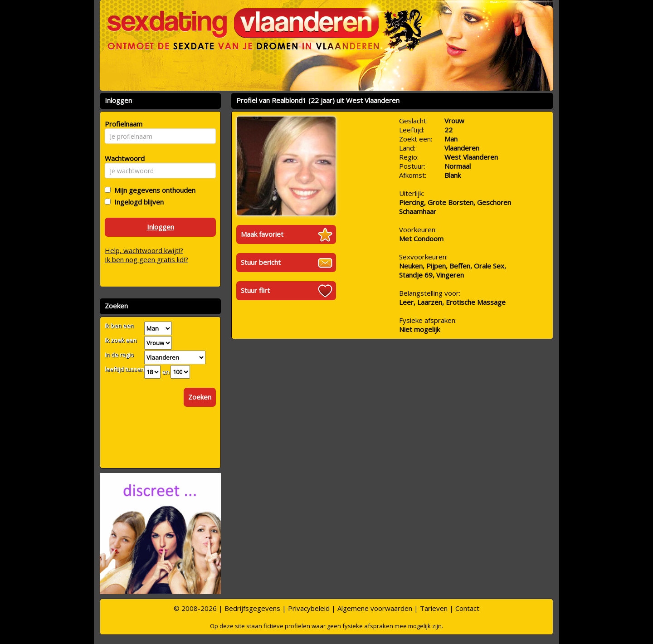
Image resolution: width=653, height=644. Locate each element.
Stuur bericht (261, 262)
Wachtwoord (122, 158)
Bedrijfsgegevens (252, 608)
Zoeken (200, 397)
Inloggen (161, 227)
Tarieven (434, 608)
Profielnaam (122, 124)
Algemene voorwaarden (375, 608)
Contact (467, 608)
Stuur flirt (255, 290)
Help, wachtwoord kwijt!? (144, 250)
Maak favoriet (262, 234)
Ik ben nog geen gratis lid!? (146, 259)
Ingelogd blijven (137, 202)
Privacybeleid (309, 608)
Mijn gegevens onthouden (153, 190)
